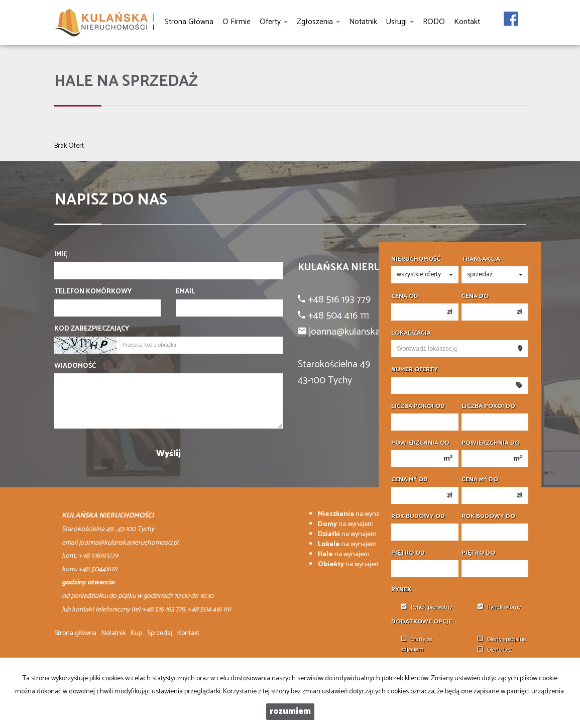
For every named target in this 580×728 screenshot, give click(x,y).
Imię (61, 255)
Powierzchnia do (491, 443)
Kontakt (188, 633)
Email (185, 292)
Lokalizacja (411, 333)
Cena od (405, 296)
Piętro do (478, 553)
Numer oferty (415, 370)
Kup (136, 633)
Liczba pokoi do (488, 406)
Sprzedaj (160, 633)
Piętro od (408, 553)
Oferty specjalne (502, 640)
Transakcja (481, 259)
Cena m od (410, 480)
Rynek (401, 590)
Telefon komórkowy (93, 292)
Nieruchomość (416, 259)
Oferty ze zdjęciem (417, 644)
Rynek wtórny (499, 607)
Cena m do (480, 480)
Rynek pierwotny (427, 607)
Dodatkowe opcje (422, 622)
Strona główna (75, 633)
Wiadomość (75, 366)
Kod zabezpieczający (92, 329)
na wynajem (354, 514)
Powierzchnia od (420, 443)
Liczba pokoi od (418, 406)
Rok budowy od (418, 516)
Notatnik (113, 633)
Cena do (475, 296)
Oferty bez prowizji (495, 655)
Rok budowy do (488, 516)
